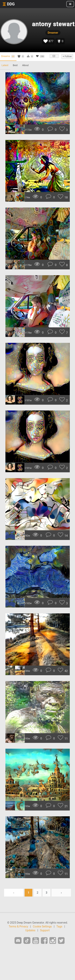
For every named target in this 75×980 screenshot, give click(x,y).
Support (45, 930)
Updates (30, 930)
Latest (5, 65)
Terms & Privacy (18, 926)
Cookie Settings (42, 926)
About (25, 65)
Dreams (8, 56)
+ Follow (67, 56)
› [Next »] (61, 893)
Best (15, 65)
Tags (59, 926)
